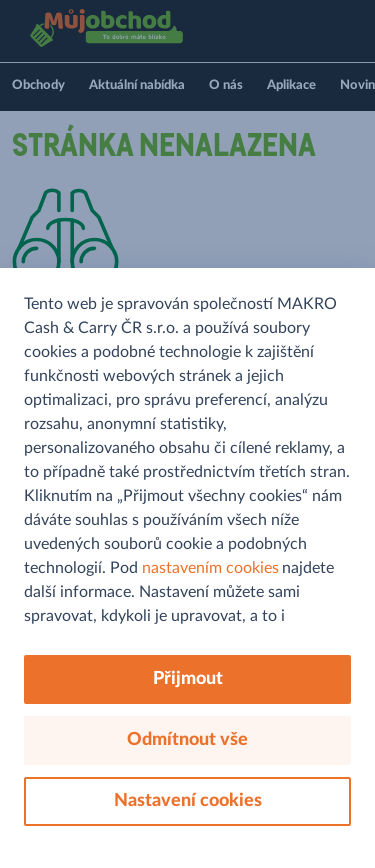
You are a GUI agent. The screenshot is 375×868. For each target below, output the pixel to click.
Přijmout (188, 679)
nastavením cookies (210, 568)
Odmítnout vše (187, 740)
